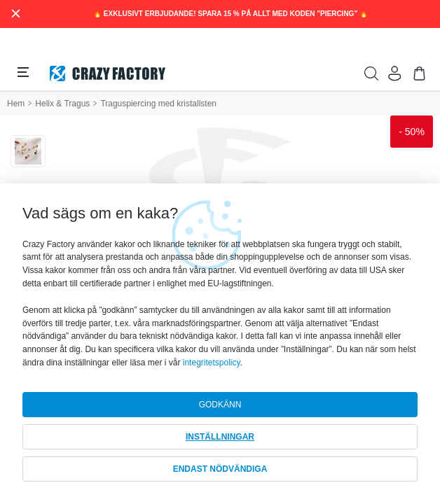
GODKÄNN (220, 405)
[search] (371, 73)
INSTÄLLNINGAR (220, 437)
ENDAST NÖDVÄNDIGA (220, 469)
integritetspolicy (212, 363)
